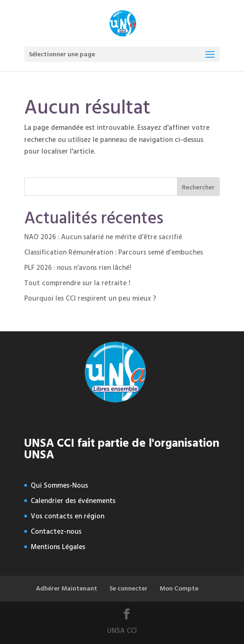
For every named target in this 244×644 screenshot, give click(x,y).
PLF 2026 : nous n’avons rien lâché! (78, 268)
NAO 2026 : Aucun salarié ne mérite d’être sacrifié (103, 237)
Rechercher (198, 187)
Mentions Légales (58, 547)
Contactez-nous (56, 532)
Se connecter (129, 588)
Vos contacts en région (68, 516)
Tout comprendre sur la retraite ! (77, 283)
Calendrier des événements (73, 501)
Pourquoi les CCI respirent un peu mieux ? (90, 299)
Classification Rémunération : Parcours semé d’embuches (114, 252)
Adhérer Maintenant (67, 588)
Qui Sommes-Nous (59, 486)
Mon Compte (179, 588)
